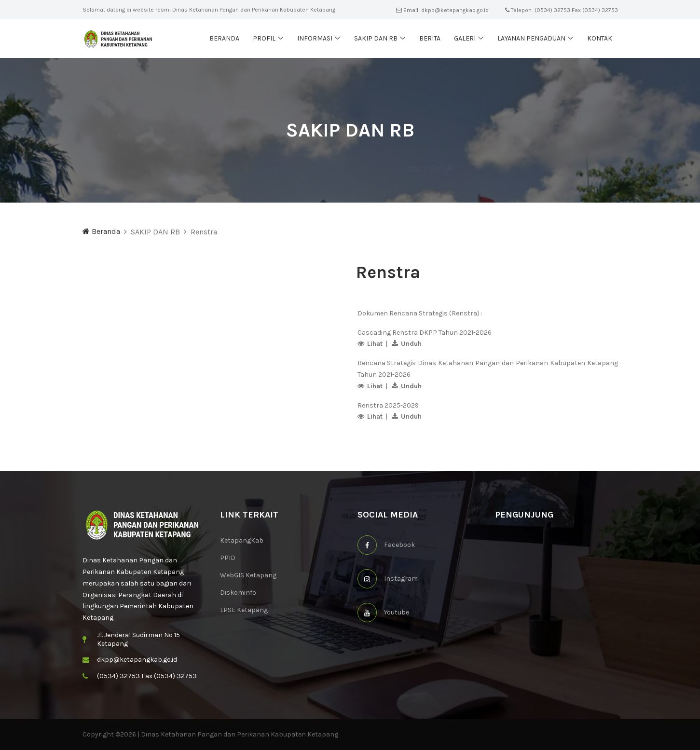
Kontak (600, 38)
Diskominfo (238, 593)
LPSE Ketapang (244, 610)
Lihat (375, 344)
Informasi (315, 38)
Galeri (465, 38)
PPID (228, 558)
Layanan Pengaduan (531, 38)
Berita (430, 38)
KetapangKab (242, 540)
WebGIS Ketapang (248, 575)
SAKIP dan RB (376, 38)
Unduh (411, 344)
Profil (264, 38)
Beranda (224, 38)
